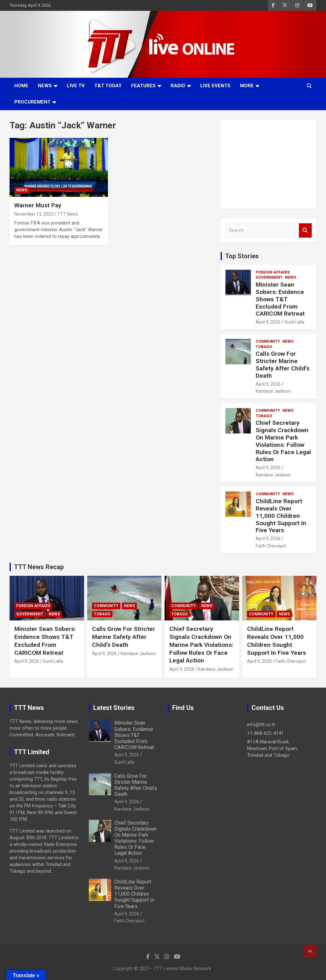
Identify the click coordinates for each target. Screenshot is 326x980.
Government (269, 277)
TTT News (68, 214)
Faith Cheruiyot (271, 546)
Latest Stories (114, 708)
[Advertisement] (269, 164)
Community (268, 341)
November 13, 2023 (34, 214)
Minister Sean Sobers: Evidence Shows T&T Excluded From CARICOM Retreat (280, 299)
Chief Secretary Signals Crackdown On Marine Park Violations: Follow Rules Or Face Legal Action (283, 441)
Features (143, 86)
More (247, 86)
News (45, 86)
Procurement (32, 102)
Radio (178, 86)
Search (305, 230)
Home (21, 86)
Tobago (264, 347)
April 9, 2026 (268, 322)
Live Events (215, 86)
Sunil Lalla (294, 322)
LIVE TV (76, 86)
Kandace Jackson (273, 391)
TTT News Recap (39, 567)
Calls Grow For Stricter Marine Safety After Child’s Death (283, 365)
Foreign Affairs (273, 272)
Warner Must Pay (38, 205)
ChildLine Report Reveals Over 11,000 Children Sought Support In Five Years (281, 516)
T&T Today (108, 86)
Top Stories (242, 256)
